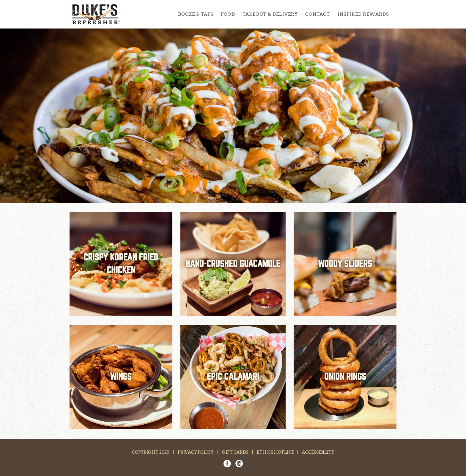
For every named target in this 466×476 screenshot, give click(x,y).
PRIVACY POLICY (196, 452)
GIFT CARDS (235, 452)
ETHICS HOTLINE (275, 452)
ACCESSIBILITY (318, 452)
